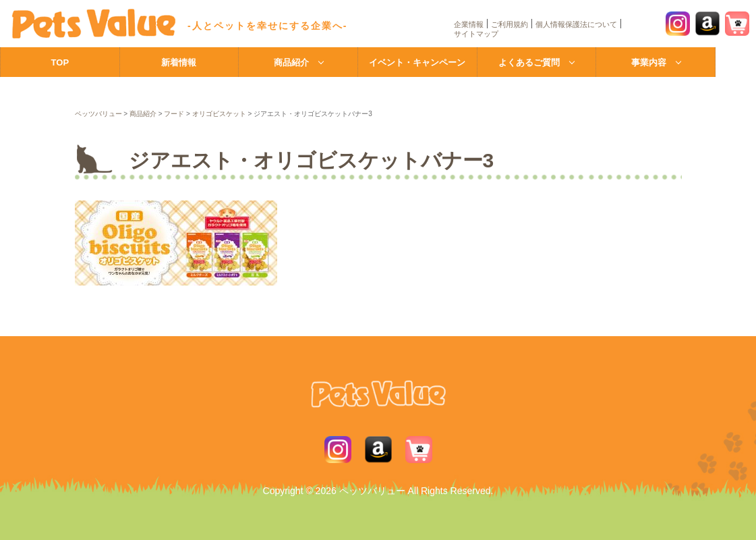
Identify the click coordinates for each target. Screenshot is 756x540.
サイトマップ (476, 34)
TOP (60, 62)
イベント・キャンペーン (417, 62)
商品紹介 (291, 62)
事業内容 (649, 62)
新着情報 (179, 62)
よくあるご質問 (529, 62)
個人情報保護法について (576, 24)
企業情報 (469, 24)
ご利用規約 (510, 24)
